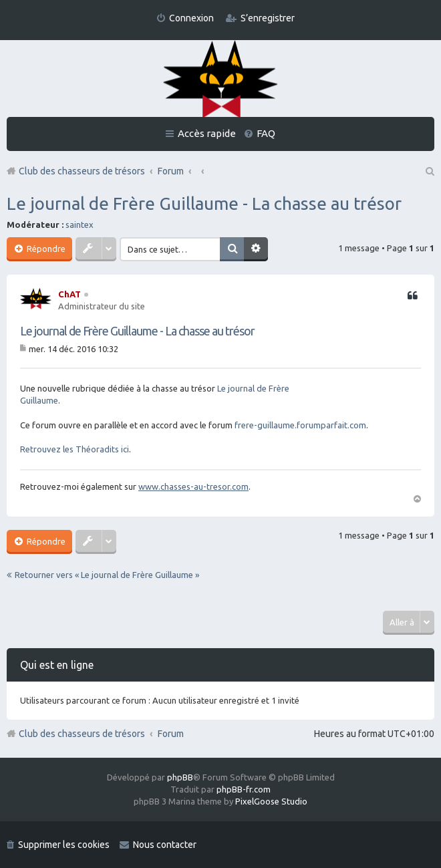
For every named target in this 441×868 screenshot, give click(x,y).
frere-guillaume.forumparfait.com (300, 425)
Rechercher (232, 249)
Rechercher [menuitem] (429, 171)
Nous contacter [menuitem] (165, 845)
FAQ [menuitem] (266, 133)
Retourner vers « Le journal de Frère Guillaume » (107, 575)
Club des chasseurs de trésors (82, 734)
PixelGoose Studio (271, 801)
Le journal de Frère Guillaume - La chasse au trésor (204, 203)
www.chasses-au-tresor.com (193, 486)
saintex (80, 225)
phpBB (180, 777)
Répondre (45, 249)
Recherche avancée (256, 249)
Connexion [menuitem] (191, 18)
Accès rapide (207, 133)
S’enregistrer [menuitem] (268, 18)
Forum (171, 734)
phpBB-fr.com (244, 789)
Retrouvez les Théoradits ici (75, 449)
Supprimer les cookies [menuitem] (64, 845)
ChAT (69, 294)
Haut (417, 498)
